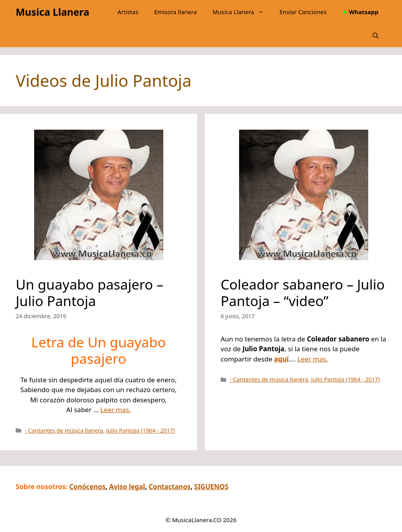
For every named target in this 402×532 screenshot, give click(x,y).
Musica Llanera (52, 12)
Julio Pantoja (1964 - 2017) (141, 430)
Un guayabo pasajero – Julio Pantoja (90, 293)
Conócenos (87, 487)
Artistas (128, 12)
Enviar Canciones (303, 12)
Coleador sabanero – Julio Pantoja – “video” (303, 293)
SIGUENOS (211, 487)
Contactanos (170, 487)
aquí (281, 359)
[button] (376, 35)
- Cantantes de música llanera (64, 430)
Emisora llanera (175, 12)
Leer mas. (116, 410)
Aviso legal (127, 487)
